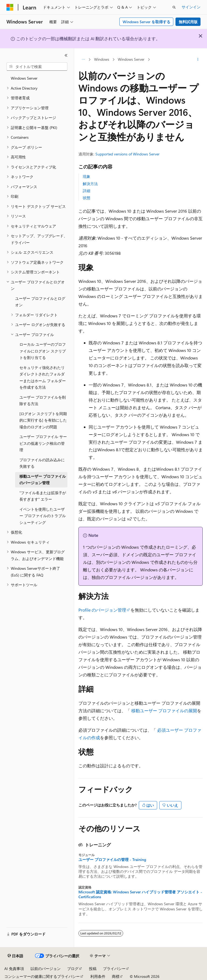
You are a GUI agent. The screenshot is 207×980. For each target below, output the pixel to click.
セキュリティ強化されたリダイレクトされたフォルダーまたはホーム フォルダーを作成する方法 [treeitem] (43, 377)
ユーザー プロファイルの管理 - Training (112, 860)
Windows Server (131, 59)
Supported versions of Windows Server (127, 154)
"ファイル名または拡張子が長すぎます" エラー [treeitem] (43, 496)
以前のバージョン (46, 969)
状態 (87, 198)
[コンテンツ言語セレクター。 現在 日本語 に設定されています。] (15, 956)
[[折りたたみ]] (66, 55)
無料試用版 (188, 22)
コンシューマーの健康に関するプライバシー (42, 976)
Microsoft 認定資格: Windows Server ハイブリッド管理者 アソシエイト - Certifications (140, 894)
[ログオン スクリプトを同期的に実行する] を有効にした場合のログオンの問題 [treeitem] (43, 420)
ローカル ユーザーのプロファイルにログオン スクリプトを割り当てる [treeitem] (43, 351)
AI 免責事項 (14, 969)
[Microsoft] (10, 7)
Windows (102, 59)
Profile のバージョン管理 (102, 610)
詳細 (87, 191)
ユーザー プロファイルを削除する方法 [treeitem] (43, 401)
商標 (116, 976)
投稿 (93, 969)
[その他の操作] (198, 60)
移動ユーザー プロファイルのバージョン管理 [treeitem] (43, 480)
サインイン (191, 7)
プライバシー (114, 969)
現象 (87, 176)
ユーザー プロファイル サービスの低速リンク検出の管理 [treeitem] (43, 443)
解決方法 (90, 184)
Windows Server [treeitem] (24, 78)
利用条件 (98, 976)
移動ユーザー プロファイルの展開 (164, 711)
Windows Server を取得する (146, 22)
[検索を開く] (174, 7)
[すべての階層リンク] (83, 60)
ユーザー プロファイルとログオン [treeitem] (40, 302)
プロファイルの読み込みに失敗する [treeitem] (42, 463)
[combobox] (37, 67)
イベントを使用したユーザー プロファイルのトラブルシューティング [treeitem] (43, 516)
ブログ (73, 969)
